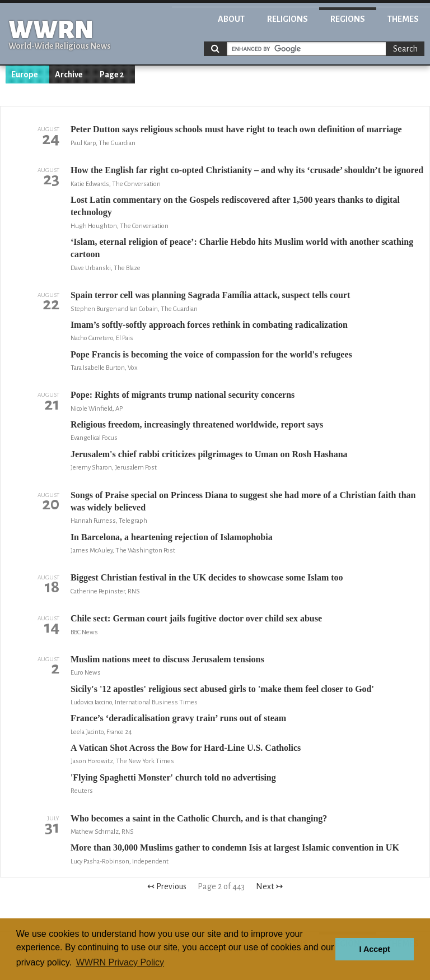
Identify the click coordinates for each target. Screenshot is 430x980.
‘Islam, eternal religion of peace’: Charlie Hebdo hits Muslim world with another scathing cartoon (242, 248)
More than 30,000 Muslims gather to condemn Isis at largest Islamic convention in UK (235, 847)
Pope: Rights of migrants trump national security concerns (183, 395)
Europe (25, 75)
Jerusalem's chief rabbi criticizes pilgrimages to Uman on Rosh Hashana (209, 454)
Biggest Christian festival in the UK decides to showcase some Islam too (207, 577)
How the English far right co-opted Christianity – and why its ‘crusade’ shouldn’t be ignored (247, 170)
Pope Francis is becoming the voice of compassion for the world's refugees (211, 354)
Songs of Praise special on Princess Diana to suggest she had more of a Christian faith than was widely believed (243, 501)
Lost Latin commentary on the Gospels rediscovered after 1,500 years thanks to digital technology (235, 206)
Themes (403, 19)
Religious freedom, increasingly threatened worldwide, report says (197, 424)
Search (405, 49)
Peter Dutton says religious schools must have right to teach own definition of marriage (236, 129)
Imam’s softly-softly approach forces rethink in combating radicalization (209, 325)
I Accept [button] (374, 949)
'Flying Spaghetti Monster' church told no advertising (173, 777)
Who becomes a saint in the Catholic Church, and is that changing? (199, 818)
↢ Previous (167, 886)
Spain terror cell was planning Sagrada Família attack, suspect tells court (210, 295)
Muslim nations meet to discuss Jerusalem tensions (167, 659)
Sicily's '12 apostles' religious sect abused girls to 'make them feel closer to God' (222, 689)
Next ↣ (269, 886)
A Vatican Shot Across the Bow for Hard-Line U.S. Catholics (186, 748)
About (231, 19)
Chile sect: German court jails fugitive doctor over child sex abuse (196, 618)
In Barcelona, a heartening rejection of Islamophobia (172, 537)
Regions (348, 19)
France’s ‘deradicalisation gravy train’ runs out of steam (178, 718)
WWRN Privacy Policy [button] (120, 962)
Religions (288, 19)
